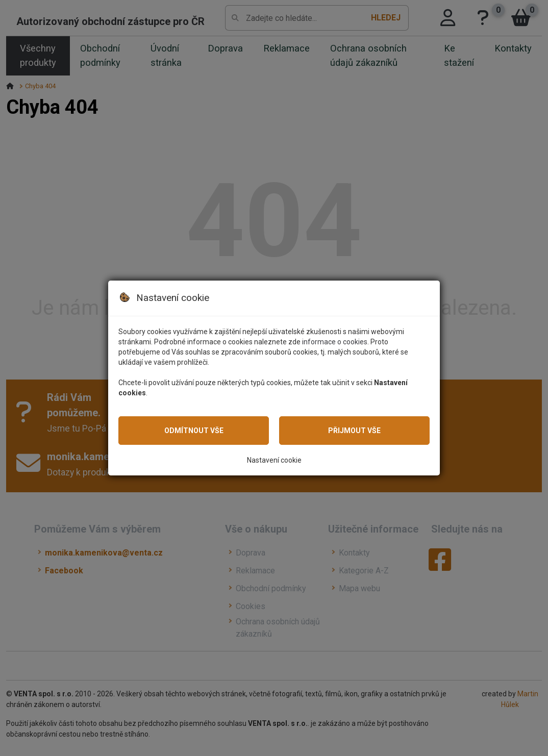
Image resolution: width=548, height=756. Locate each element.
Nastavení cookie (274, 460)
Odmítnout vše (194, 431)
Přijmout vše (354, 431)
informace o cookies (335, 342)
